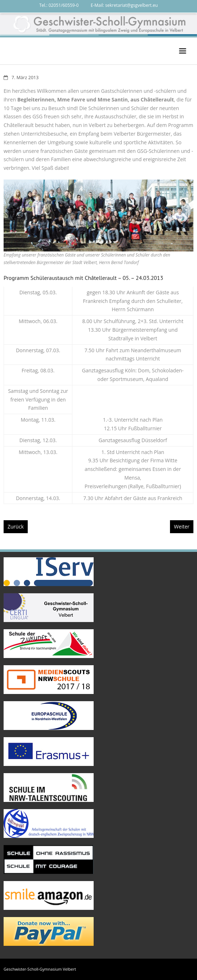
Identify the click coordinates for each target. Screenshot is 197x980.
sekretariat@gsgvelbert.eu (131, 5)
